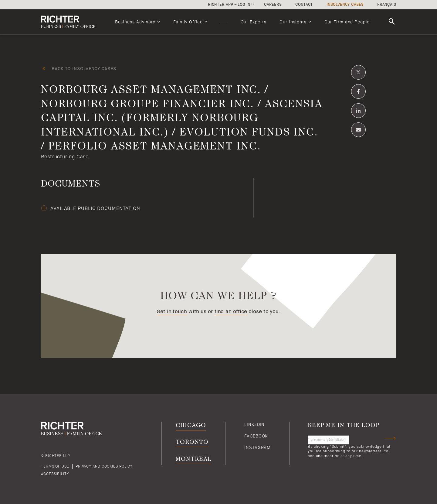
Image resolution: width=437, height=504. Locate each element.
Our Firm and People (347, 22)
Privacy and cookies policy (104, 466)
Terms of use (55, 466)
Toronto (192, 442)
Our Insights (293, 22)
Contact (304, 5)
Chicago (191, 425)
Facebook (256, 436)
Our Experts (254, 22)
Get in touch (172, 312)
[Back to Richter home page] (71, 22)
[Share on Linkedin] (358, 111)
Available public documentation (95, 208)
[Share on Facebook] (358, 91)
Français (387, 5)
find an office (231, 312)
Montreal (193, 459)
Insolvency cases (345, 5)
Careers (273, 5)
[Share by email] (358, 130)
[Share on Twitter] (358, 72)
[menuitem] (137, 22)
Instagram (257, 447)
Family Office (188, 22)
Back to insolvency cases (84, 69)
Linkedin (254, 424)
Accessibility (55, 474)
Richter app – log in (229, 5)
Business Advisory (135, 22)
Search (393, 22)
